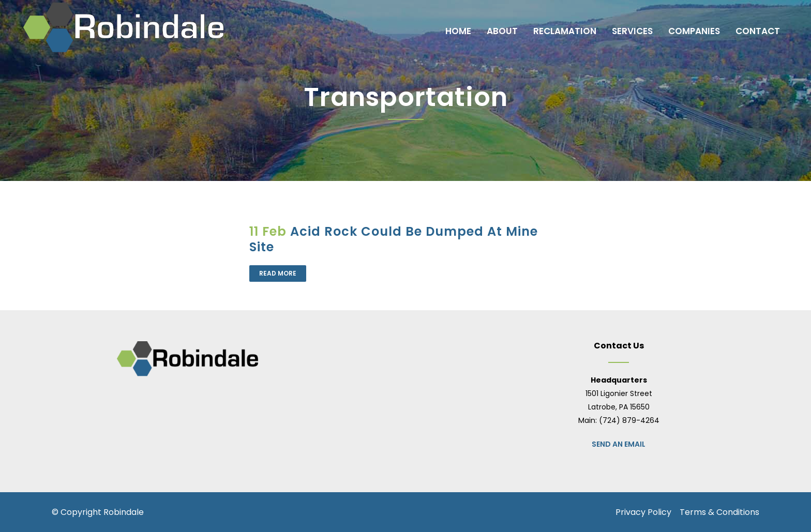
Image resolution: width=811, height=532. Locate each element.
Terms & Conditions (719, 512)
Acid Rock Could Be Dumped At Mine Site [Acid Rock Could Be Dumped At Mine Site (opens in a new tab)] (394, 239)
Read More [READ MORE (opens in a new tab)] (278, 273)
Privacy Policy (643, 512)
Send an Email (619, 444)
